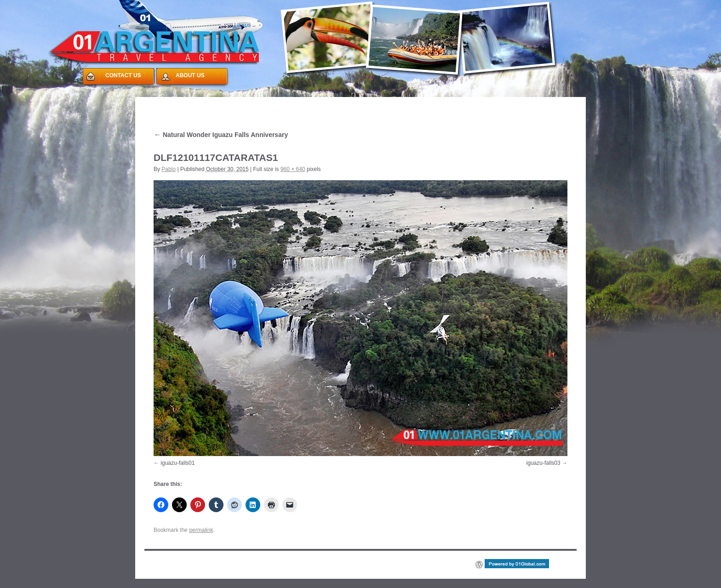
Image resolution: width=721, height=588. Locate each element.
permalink (201, 530)
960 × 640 (293, 169)
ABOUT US (190, 75)
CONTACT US (123, 75)
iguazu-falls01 (177, 463)
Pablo (169, 169)
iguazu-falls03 (544, 463)
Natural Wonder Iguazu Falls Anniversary (221, 135)
